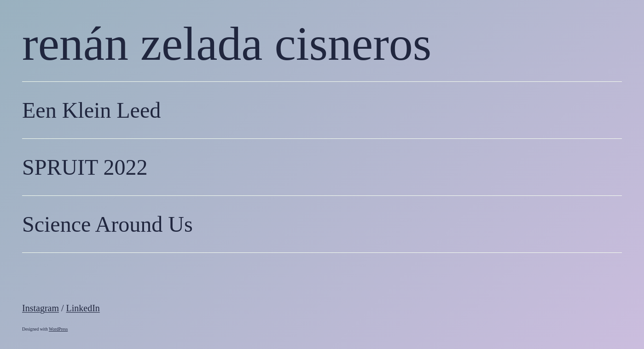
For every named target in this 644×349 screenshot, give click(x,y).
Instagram (41, 308)
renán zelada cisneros (227, 43)
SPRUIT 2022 (85, 167)
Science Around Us (107, 224)
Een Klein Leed (91, 110)
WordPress (58, 329)
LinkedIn (83, 308)
